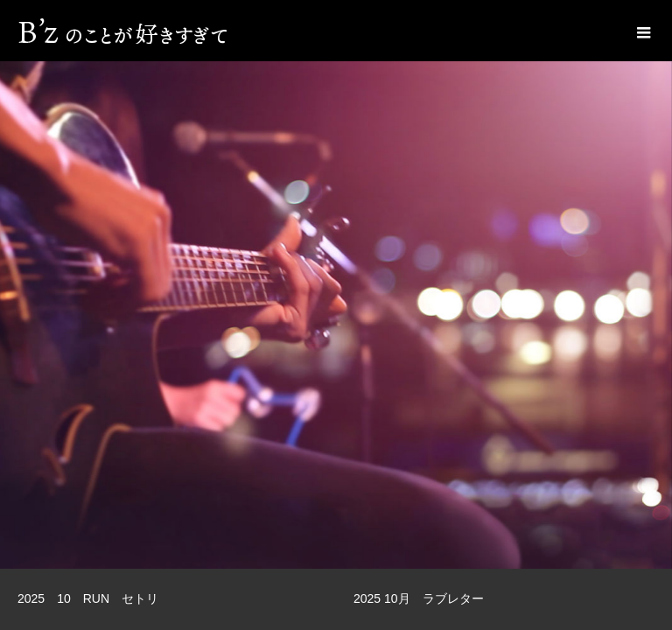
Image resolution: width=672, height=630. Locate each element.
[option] (336, 284)
